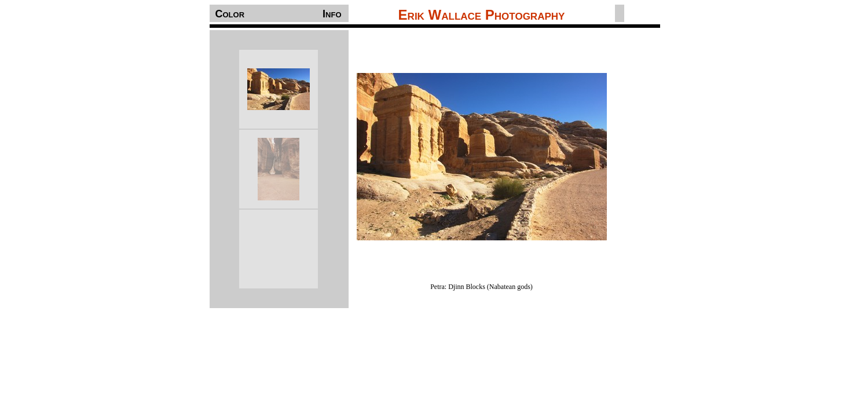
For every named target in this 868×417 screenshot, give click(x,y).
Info (332, 14)
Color (230, 14)
